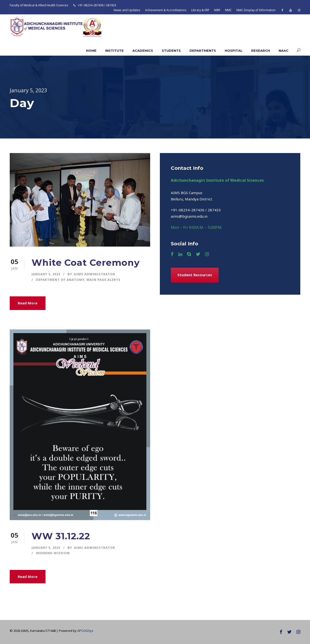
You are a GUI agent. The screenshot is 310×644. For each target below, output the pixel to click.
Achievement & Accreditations (166, 10)
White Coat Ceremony (86, 262)
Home (91, 51)
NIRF (217, 10)
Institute (114, 51)
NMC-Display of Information (256, 10)
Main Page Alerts (103, 280)
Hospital (234, 51)
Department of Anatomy (60, 280)
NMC (228, 10)
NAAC (284, 51)
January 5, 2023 (46, 274)
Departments (203, 51)
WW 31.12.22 (61, 536)
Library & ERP (200, 10)
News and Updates (127, 10)
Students (171, 51)
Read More (28, 303)
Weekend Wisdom (53, 553)
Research (261, 51)
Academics (143, 51)
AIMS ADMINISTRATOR (95, 274)
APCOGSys (85, 631)
